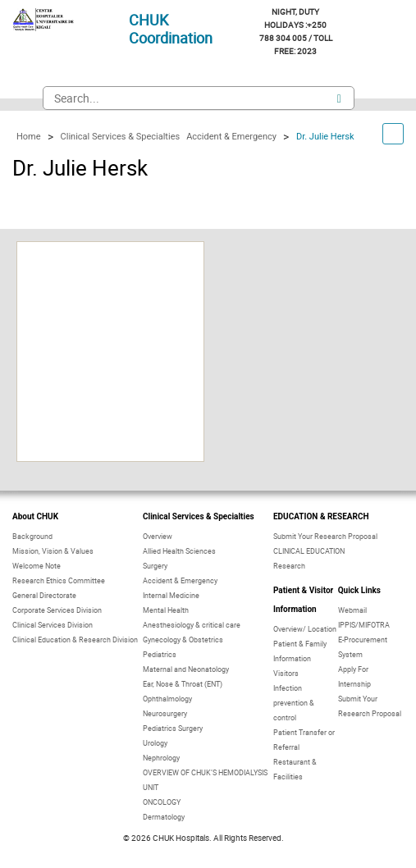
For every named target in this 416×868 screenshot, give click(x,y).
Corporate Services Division (57, 610)
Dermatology (164, 817)
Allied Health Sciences (179, 551)
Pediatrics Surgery (173, 728)
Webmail (352, 610)
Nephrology (161, 758)
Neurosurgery (165, 713)
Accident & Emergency (180, 580)
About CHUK (35, 516)
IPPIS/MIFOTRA (364, 625)
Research (289, 566)
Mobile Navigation (23, 99)
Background (32, 536)
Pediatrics (160, 654)
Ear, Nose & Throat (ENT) (183, 684)
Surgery (155, 566)
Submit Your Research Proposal (325, 536)
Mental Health (166, 610)
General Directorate (44, 595)
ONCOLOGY (162, 802)
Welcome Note (37, 566)
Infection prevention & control (294, 703)
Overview (158, 536)
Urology (155, 743)
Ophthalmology (167, 699)
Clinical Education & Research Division (75, 640)
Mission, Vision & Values (53, 551)
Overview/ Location (305, 629)
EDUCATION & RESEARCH (321, 516)
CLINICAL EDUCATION (309, 551)
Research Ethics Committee (59, 580)
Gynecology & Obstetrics (183, 640)
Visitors (286, 673)
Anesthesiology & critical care (192, 625)
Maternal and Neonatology (186, 669)
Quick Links (359, 590)
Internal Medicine (171, 595)
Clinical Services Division (53, 625)
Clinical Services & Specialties (199, 516)
